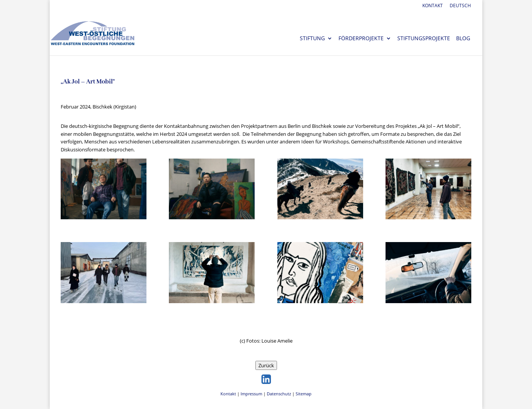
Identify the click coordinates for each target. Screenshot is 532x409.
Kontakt (433, 6)
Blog (463, 39)
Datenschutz (279, 394)
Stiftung (312, 39)
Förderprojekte (361, 39)
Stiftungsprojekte (424, 39)
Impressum (251, 394)
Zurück (266, 365)
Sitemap (304, 394)
